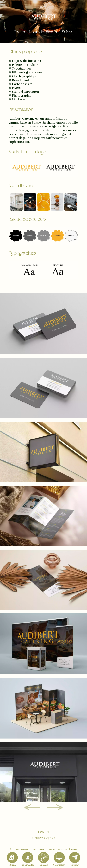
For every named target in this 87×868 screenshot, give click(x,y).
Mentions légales (43, 838)
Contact (44, 832)
